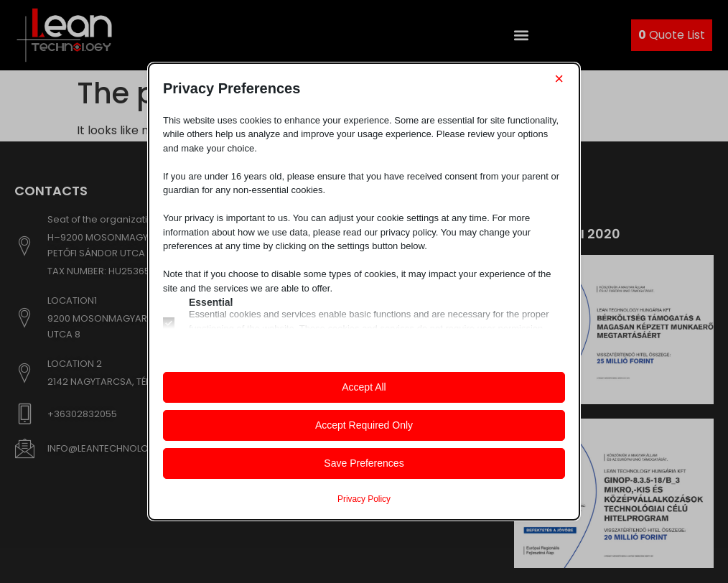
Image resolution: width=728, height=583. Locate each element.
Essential (211, 302)
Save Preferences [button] (364, 463)
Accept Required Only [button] (364, 425)
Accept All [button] (364, 387)
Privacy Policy (364, 499)
